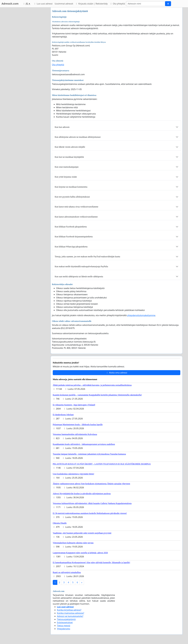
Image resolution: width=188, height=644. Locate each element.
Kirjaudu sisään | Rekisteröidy (91, 4)
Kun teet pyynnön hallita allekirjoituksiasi (72, 197)
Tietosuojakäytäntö (66, 619)
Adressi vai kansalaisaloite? (70, 616)
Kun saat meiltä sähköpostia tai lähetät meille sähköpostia (79, 277)
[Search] (146, 4)
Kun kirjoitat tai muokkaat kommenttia (71, 187)
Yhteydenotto (64, 629)
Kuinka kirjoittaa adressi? (69, 610)
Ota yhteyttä (117, 4)
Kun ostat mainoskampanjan (67, 167)
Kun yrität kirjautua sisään (66, 177)
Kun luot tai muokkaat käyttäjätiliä (69, 157)
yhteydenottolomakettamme (141, 315)
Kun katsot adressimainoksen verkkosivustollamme (76, 217)
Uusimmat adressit (64, 4)
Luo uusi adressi (43, 4)
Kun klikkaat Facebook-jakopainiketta (71, 227)
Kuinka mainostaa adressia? (70, 613)
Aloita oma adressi (117, 373)
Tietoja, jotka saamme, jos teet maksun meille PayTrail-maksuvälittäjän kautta (87, 257)
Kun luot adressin (62, 127)
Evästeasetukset (65, 622)
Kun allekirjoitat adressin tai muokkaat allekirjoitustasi (78, 137)
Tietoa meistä (64, 626)
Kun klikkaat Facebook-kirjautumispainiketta (74, 237)
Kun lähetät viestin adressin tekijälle (70, 147)
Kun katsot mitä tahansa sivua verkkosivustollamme (77, 207)
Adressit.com (10, 4)
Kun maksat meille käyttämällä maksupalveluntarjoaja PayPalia (81, 266)
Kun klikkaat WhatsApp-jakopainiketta (71, 247)
